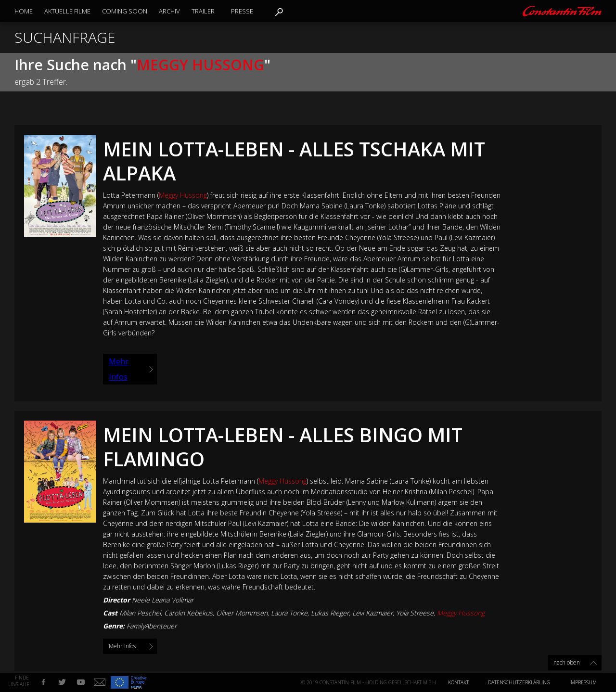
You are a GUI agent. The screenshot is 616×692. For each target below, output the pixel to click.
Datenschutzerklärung (519, 682)
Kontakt (458, 682)
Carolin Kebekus (188, 613)
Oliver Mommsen (242, 613)
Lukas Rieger (330, 613)
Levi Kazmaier (372, 613)
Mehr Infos (119, 369)
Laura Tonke (289, 613)
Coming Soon (125, 11)
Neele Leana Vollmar (163, 600)
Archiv (169, 11)
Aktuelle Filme (67, 11)
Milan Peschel (140, 613)
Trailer (203, 11)
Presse (242, 11)
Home (24, 11)
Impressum (583, 682)
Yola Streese (415, 613)
